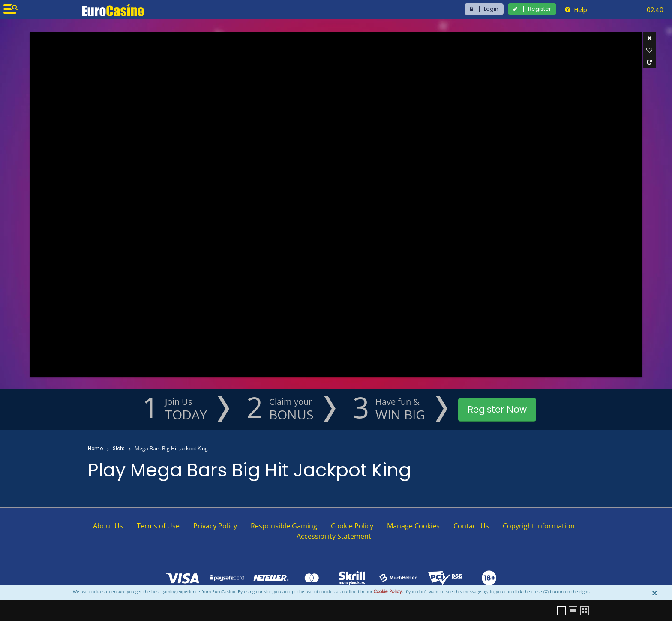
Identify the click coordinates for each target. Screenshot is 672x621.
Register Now (497, 409)
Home (95, 449)
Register (540, 9)
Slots (119, 449)
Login (491, 9)
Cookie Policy (388, 592)
